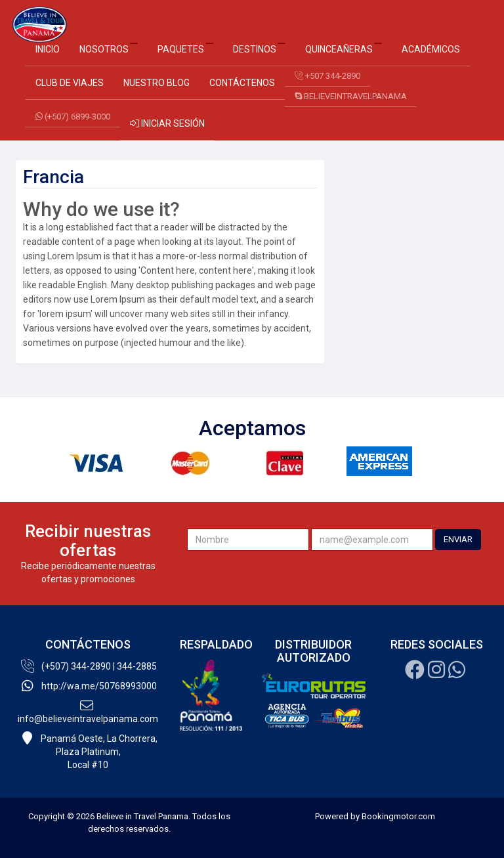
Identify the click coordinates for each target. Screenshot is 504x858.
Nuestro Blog (157, 83)
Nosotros (109, 49)
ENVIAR (458, 539)
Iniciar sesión (167, 123)
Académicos (431, 49)
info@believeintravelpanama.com (88, 712)
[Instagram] (436, 674)
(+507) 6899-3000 (73, 117)
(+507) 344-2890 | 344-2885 (88, 666)
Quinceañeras (344, 49)
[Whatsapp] (457, 674)
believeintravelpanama (351, 96)
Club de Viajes (70, 83)
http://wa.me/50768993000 (88, 686)
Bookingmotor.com (398, 816)
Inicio (48, 49)
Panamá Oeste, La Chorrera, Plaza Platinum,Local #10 (88, 751)
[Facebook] (415, 674)
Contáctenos (242, 83)
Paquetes (185, 49)
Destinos (259, 49)
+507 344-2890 (327, 76)
